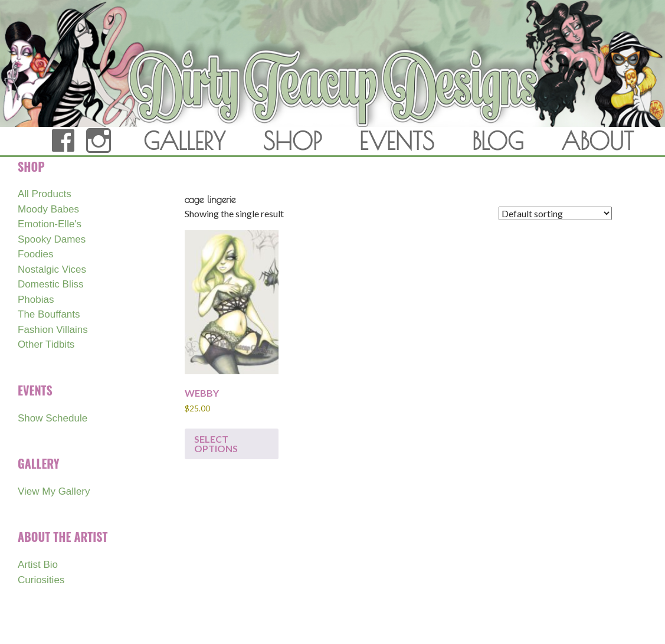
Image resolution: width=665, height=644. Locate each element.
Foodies (35, 254)
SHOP (292, 141)
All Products (45, 194)
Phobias (36, 300)
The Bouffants (49, 314)
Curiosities (41, 580)
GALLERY (184, 141)
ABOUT (597, 141)
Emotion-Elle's (50, 224)
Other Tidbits (46, 344)
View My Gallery (54, 491)
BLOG (498, 141)
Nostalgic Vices (52, 269)
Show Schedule (53, 418)
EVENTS (397, 141)
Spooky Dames (52, 239)
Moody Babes (48, 209)
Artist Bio (38, 565)
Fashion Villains (53, 330)
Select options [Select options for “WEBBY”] (216, 444)
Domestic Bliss (50, 284)
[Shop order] (555, 213)
